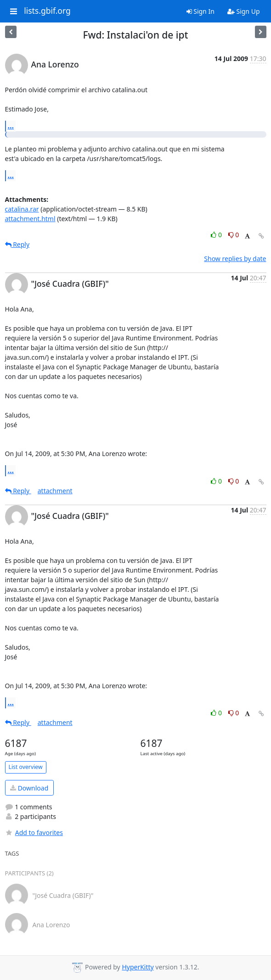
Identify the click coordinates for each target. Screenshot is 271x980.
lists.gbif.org (47, 11)
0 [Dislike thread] (234, 235)
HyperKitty (138, 967)
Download (29, 788)
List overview (26, 767)
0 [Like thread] (217, 235)
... (11, 126)
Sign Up (244, 11)
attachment (55, 491)
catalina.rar (22, 209)
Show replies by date (235, 259)
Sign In (200, 11)
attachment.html (30, 219)
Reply (17, 244)
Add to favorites (34, 832)
